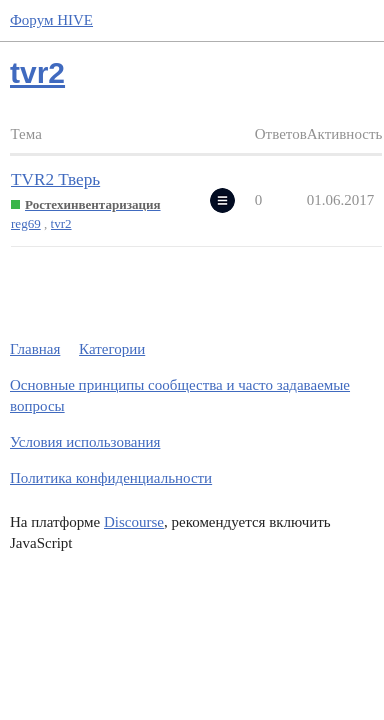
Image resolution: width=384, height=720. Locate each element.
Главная (35, 349)
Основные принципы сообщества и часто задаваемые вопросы (180, 395)
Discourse (134, 522)
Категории (112, 349)
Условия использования (85, 442)
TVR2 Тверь (55, 179)
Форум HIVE (51, 20)
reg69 (26, 223)
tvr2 (61, 223)
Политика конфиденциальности (111, 478)
